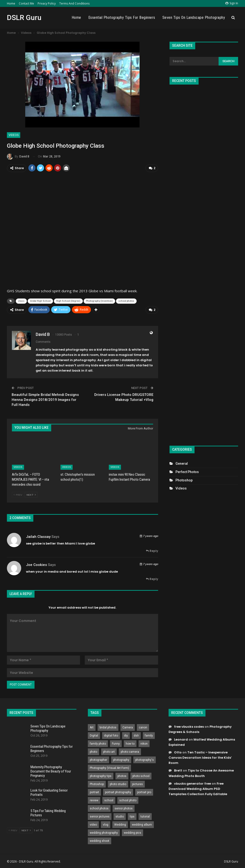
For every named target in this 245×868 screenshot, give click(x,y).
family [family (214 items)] (149, 735)
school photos (126, 301)
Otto (178, 752)
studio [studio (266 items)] (120, 816)
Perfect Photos (187, 472)
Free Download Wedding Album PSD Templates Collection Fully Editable (198, 789)
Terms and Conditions (74, 3)
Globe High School (40, 301)
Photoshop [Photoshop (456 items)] (97, 784)
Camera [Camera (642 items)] (128, 727)
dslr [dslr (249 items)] (136, 735)
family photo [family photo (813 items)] (98, 743)
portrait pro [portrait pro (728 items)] (144, 792)
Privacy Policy (47, 3)
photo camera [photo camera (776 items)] (130, 752)
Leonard (181, 739)
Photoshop (184, 480)
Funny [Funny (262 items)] (116, 743)
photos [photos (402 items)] (122, 776)
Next (31, 495)
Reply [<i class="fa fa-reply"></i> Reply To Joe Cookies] (152, 579)
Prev (18, 495)
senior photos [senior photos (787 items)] (124, 808)
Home (11, 3)
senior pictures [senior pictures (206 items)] (100, 816)
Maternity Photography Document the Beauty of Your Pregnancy (51, 771)
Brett (178, 770)
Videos (14, 135)
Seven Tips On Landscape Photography (194, 18)
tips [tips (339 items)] (132, 816)
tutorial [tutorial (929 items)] (145, 816)
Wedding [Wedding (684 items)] (120, 824)
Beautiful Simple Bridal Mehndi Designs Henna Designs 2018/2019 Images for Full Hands (45, 399)
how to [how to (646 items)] (130, 743)
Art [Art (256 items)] (92, 727)
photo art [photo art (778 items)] (109, 752)
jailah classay (38, 536)
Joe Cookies (36, 565)
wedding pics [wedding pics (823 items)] (132, 833)
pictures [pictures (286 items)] (137, 784)
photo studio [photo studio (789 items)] (118, 784)
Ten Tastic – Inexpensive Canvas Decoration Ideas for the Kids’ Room (200, 757)
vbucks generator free (192, 783)
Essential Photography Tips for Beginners (122, 18)
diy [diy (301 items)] (126, 735)
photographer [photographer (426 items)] (98, 760)
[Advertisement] (204, 263)
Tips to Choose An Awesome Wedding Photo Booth (201, 773)
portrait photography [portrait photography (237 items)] (118, 792)
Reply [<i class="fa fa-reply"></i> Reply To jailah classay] (152, 551)
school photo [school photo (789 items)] (128, 800)
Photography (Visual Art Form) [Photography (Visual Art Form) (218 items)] (109, 768)
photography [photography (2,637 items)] (121, 760)
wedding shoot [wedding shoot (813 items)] (100, 841)
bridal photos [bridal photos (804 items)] (108, 727)
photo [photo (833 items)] (93, 752)
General (182, 464)
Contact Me (26, 3)
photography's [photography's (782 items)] (145, 760)
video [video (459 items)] (93, 824)
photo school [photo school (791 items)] (141, 776)
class (21, 301)
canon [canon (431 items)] (143, 727)
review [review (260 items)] (94, 800)
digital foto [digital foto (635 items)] (111, 735)
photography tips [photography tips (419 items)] (101, 776)
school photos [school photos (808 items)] (99, 808)
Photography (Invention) (99, 301)
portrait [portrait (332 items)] (94, 792)
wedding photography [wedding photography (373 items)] (104, 833)
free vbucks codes (189, 726)
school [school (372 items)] (109, 800)
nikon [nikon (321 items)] (144, 743)
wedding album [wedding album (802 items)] (142, 824)
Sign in (232, 3)
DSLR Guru (24, 18)
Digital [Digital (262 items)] (94, 735)
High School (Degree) (68, 301)
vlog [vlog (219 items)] (106, 824)
